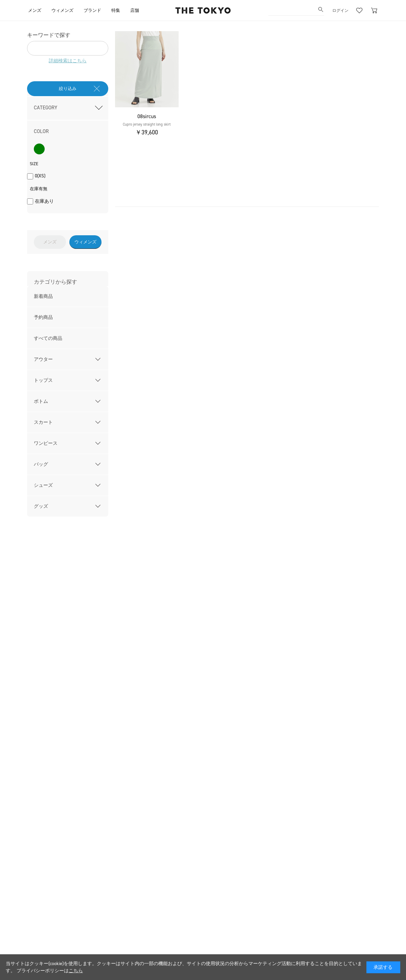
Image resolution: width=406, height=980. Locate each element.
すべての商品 (48, 338)
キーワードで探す (49, 35)
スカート (43, 422)
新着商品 (43, 296)
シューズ (43, 485)
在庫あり (44, 201)
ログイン (340, 10)
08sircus (147, 116)
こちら (76, 971)
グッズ (41, 506)
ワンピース (46, 443)
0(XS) (40, 176)
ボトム (41, 401)
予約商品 (43, 317)
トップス (43, 380)
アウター (43, 359)
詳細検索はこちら (68, 61)
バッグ (41, 464)
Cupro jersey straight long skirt (147, 124)
